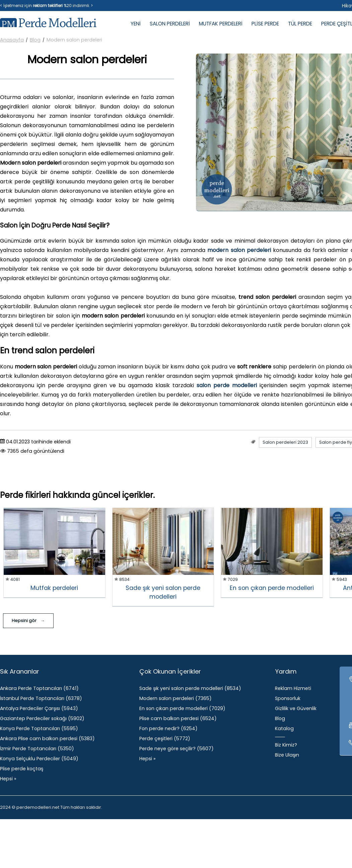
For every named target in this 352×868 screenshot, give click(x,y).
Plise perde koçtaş (22, 769)
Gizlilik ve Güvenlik (296, 708)
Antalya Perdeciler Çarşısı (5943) (39, 708)
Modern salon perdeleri (74, 40)
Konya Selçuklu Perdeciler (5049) (39, 759)
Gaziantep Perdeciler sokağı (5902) (42, 718)
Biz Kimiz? (286, 745)
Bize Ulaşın (287, 755)
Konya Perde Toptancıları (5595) (39, 728)
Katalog (284, 728)
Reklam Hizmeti (293, 688)
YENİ (136, 24)
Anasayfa (12, 40)
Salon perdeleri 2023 (285, 442)
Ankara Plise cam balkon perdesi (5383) (47, 739)
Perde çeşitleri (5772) (165, 739)
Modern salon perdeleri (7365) (175, 698)
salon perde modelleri (227, 385)
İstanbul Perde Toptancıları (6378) (41, 698)
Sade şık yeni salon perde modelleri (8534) (190, 688)
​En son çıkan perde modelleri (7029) (182, 708)
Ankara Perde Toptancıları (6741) (39, 688)
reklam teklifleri (48, 6)
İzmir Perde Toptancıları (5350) (37, 749)
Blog (35, 40)
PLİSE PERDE (265, 24)
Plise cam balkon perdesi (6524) (178, 718)
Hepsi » (8, 779)
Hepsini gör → (28, 621)
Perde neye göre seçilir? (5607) (177, 749)
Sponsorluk (288, 698)
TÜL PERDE (300, 24)
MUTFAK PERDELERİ (221, 24)
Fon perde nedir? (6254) (168, 728)
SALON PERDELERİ (170, 24)
